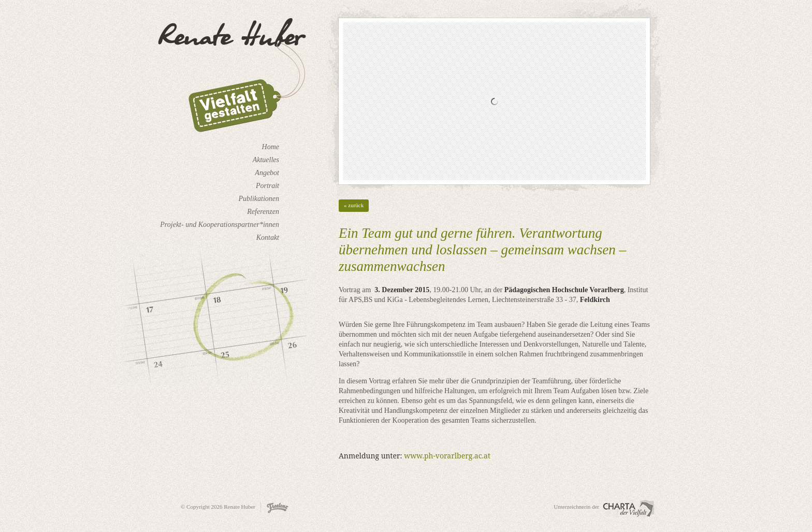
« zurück (354, 205)
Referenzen (263, 212)
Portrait (267, 186)
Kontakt (268, 238)
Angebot (267, 173)
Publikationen (259, 199)
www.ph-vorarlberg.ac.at (447, 456)
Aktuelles (266, 160)
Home (271, 147)
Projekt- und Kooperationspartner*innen (220, 225)
